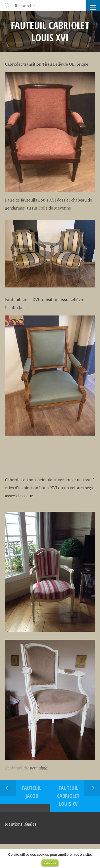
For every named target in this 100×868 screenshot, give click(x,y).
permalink (38, 768)
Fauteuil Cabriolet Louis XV (68, 796)
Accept (50, 863)
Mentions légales (21, 824)
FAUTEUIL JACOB (32, 792)
